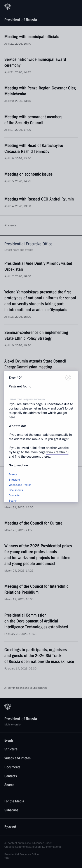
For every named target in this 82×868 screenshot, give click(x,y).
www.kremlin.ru (57, 452)
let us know (42, 408)
